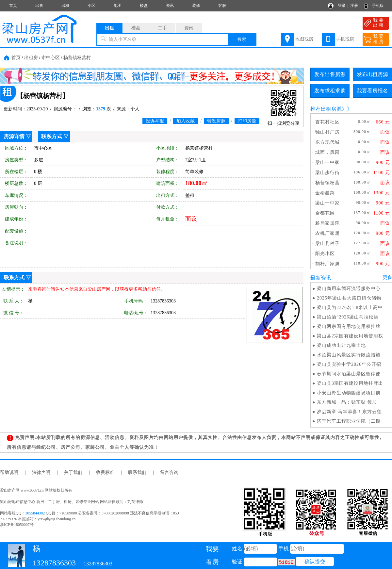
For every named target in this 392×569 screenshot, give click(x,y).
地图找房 (304, 39)
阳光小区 (325, 254)
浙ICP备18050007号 (17, 525)
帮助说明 (9, 472)
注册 (354, 6)
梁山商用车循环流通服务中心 (349, 289)
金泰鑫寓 (325, 193)
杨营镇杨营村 (77, 58)
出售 (39, 6)
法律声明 (41, 472)
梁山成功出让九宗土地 (341, 345)
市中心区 (51, 58)
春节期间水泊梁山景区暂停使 (349, 374)
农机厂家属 (327, 233)
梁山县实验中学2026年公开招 (349, 364)
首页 (13, 6)
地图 (118, 6)
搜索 (242, 39)
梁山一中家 (327, 163)
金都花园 (325, 213)
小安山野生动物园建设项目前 (349, 393)
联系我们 (137, 472)
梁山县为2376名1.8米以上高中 (350, 308)
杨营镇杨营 (327, 183)
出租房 (31, 58)
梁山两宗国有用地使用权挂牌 (349, 326)
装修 (196, 6)
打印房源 (247, 121)
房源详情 (14, 136)
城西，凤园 (327, 152)
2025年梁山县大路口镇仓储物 (349, 298)
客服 (222, 6)
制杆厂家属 (327, 264)
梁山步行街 (327, 173)
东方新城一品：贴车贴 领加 (347, 402)
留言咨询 (169, 472)
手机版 (378, 6)
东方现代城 (327, 142)
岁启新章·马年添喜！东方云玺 (350, 412)
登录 (342, 6)
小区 (91, 6)
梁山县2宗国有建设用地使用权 (350, 336)
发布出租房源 (372, 74)
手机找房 (345, 39)
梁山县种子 (327, 244)
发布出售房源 (330, 74)
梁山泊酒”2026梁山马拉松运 (348, 317)
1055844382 (35, 513)
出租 (65, 6)
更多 (387, 277)
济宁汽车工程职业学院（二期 (349, 421)
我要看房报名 (372, 91)
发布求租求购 (330, 91)
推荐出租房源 (326, 109)
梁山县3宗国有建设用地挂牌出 (350, 383)
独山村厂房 (327, 132)
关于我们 (73, 472)
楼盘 (144, 6)
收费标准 (105, 472)
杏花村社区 (327, 122)
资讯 (170, 6)
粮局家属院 (327, 223)
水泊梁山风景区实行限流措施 (349, 355)
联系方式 (52, 136)
